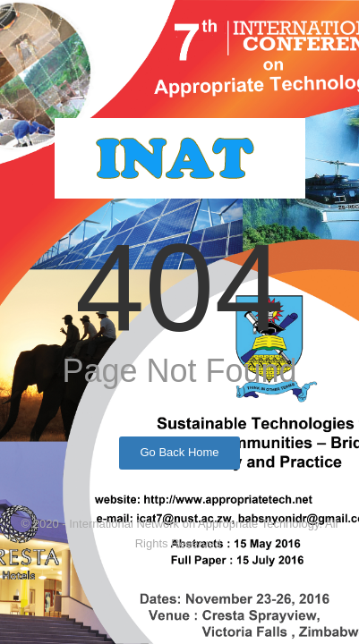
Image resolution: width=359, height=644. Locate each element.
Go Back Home (179, 452)
